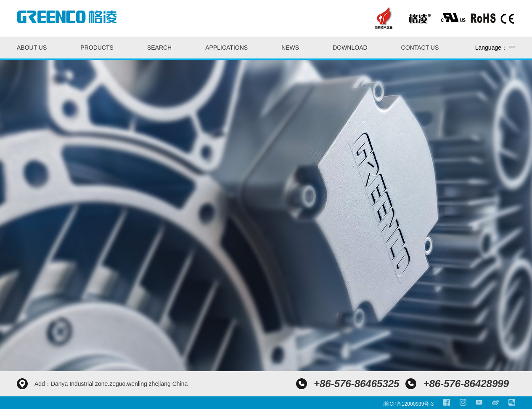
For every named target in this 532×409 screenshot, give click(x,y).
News (290, 48)
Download (350, 48)
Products (97, 48)
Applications (226, 48)
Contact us (420, 48)
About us (32, 48)
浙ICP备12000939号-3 (408, 404)
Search (159, 48)
